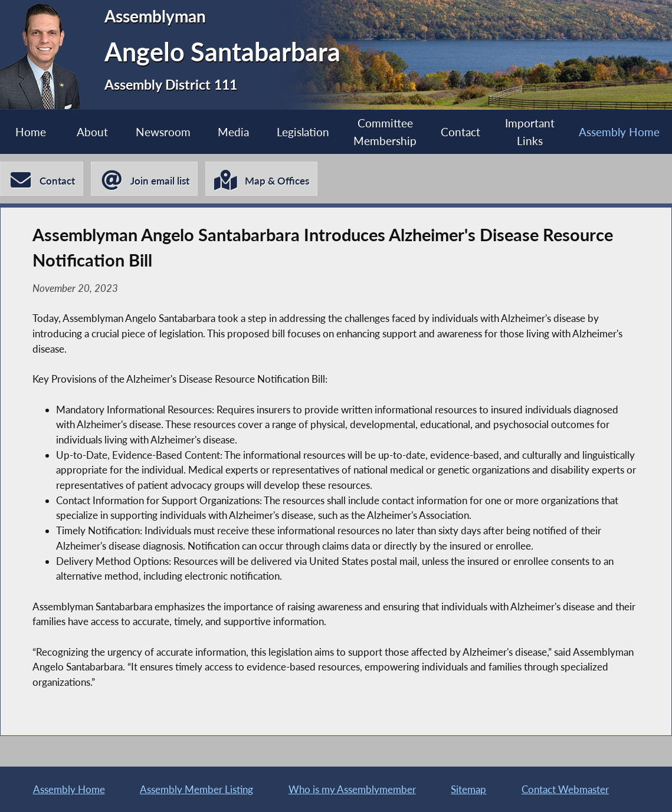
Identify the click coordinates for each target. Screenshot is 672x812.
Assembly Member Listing (196, 789)
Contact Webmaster (565, 789)
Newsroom (163, 132)
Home (31, 132)
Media (233, 132)
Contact (460, 132)
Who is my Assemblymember (352, 789)
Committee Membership (385, 132)
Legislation (303, 132)
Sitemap (468, 789)
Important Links (530, 132)
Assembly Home (619, 132)
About (92, 132)
